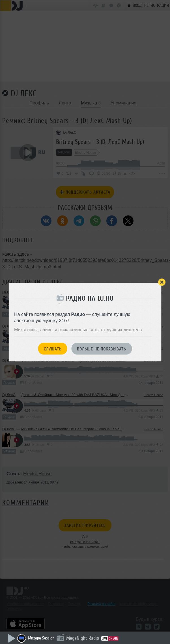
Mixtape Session (41, 638)
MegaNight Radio (83, 638)
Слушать (53, 349)
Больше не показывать (102, 349)
